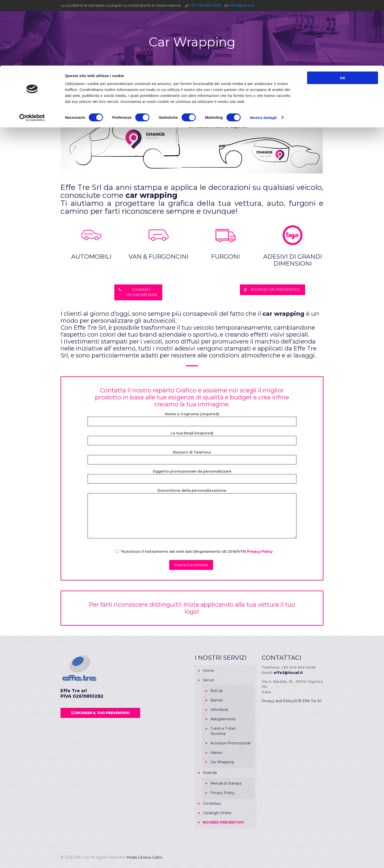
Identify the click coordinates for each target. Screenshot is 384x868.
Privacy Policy (260, 552)
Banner (217, 700)
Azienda (210, 773)
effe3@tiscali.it (288, 673)
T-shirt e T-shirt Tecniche (223, 731)
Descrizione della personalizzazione (192, 513)
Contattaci (212, 803)
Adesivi (216, 753)
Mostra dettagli (263, 52)
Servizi (208, 680)
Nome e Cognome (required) (192, 419)
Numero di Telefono (192, 457)
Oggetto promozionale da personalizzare (192, 476)
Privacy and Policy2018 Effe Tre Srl (292, 701)
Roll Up (217, 691)
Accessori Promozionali (230, 743)
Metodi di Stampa (226, 783)
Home (208, 671)
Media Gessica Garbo (144, 857)
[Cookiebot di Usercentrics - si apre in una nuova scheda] (32, 52)
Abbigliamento (223, 719)
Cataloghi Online (217, 813)
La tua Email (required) (192, 438)
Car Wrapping (222, 762)
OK (343, 12)
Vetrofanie (219, 710)
